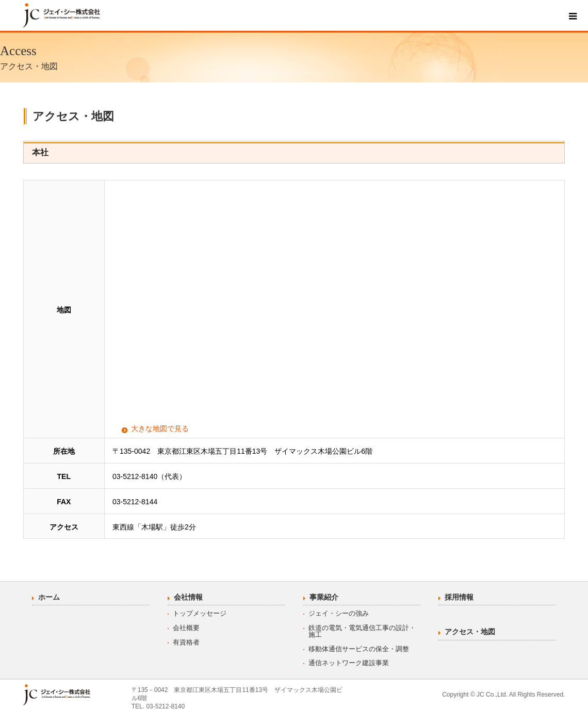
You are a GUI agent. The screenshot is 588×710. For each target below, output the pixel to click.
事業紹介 (324, 597)
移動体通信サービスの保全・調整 (359, 649)
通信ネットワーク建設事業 (349, 663)
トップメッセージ (200, 613)
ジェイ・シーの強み (339, 613)
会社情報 (188, 597)
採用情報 (459, 597)
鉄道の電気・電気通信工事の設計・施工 (362, 631)
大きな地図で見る (160, 428)
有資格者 (186, 642)
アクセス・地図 (470, 632)
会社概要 (186, 628)
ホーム (49, 597)
